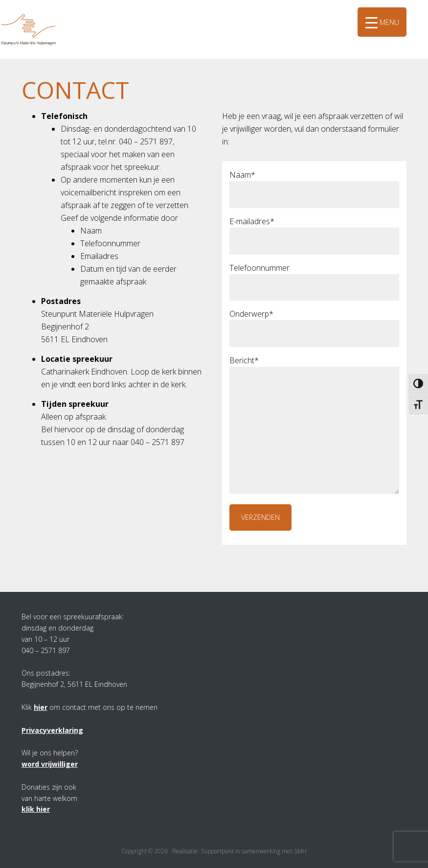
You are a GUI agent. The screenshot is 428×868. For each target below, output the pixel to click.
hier (41, 707)
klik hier (36, 809)
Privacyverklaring (52, 730)
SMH (37, 14)
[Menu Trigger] (382, 22)
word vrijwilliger (50, 764)
